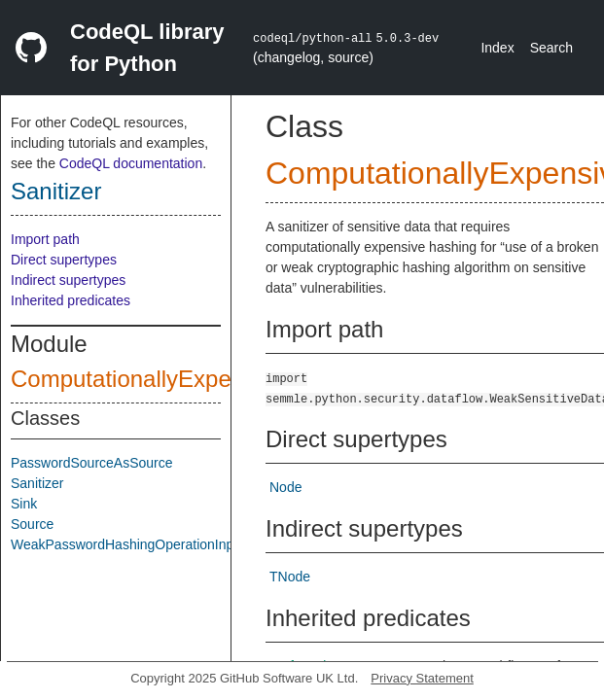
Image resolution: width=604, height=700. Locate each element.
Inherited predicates (71, 300)
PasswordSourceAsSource (92, 463)
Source (32, 524)
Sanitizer (56, 191)
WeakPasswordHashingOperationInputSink (141, 544)
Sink (24, 504)
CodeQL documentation (131, 163)
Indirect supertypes (68, 280)
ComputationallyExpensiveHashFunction (220, 379)
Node (285, 487)
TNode (290, 577)
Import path (45, 239)
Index (497, 48)
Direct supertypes (64, 260)
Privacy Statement (422, 678)
